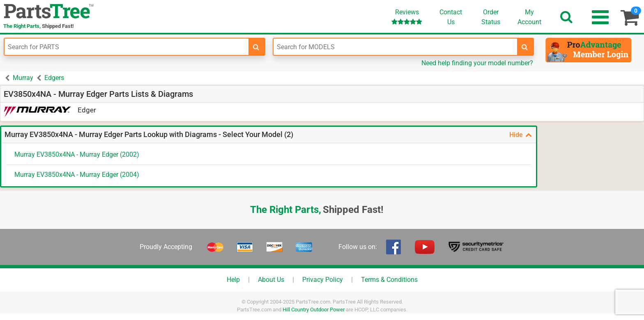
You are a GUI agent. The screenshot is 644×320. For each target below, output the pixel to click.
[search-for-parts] (256, 47)
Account (529, 17)
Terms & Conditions (389, 280)
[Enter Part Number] (126, 47)
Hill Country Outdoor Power (314, 310)
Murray (23, 78)
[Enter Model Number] (396, 47)
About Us (271, 280)
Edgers (54, 78)
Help (233, 280)
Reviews (407, 17)
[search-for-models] (525, 47)
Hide (521, 135)
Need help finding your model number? (477, 63)
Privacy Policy (323, 280)
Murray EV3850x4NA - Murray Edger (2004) (77, 175)
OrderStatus (491, 17)
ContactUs (451, 17)
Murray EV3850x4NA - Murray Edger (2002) (77, 154)
